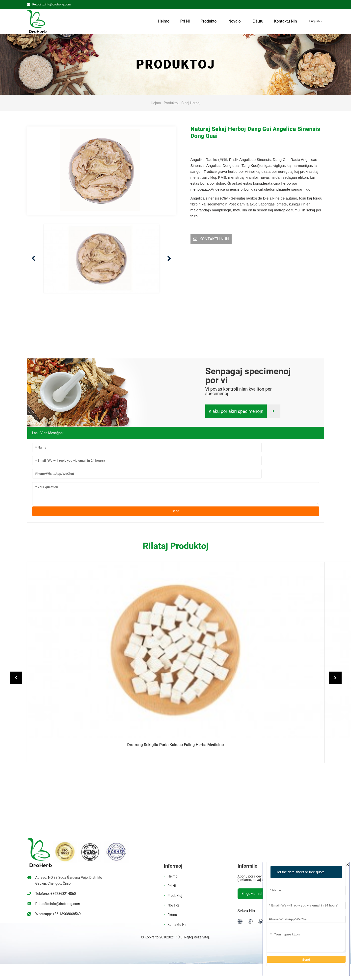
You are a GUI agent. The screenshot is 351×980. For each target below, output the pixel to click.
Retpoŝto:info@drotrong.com (52, 4)
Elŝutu (258, 21)
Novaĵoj (235, 21)
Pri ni (185, 21)
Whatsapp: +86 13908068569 (58, 914)
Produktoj (209, 21)
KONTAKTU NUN (214, 239)
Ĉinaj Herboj (191, 103)
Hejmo (164, 21)
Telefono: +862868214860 (56, 894)
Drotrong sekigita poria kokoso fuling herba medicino (175, 745)
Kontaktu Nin (286, 21)
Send (176, 511)
